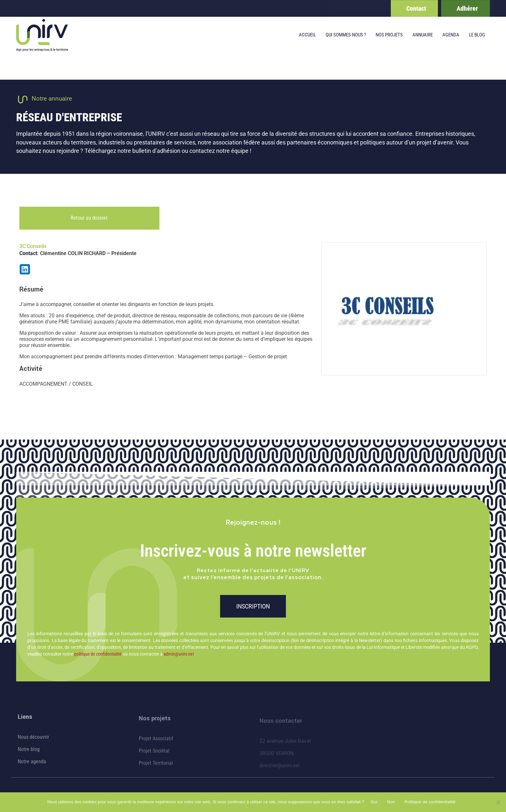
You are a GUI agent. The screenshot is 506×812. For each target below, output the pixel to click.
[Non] (498, 802)
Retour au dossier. (90, 218)
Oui (374, 802)
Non (391, 802)
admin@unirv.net (179, 654)
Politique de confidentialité (430, 802)
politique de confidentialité (98, 654)
